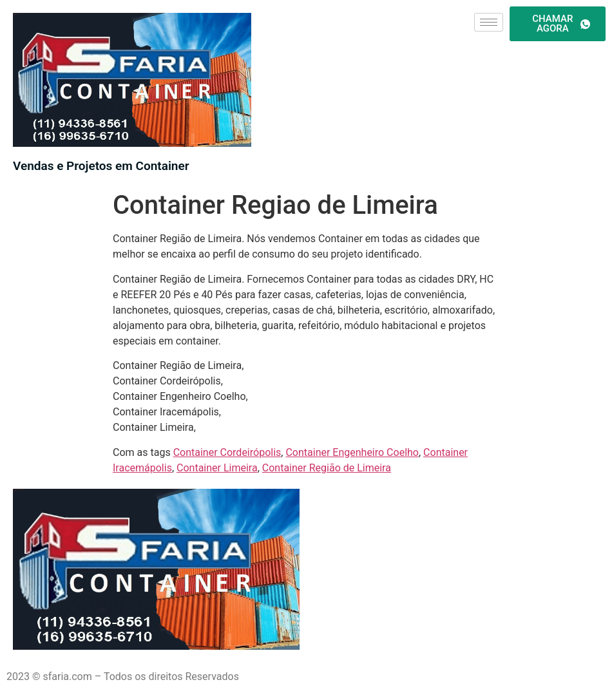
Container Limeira (217, 468)
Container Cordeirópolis (227, 452)
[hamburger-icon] (489, 22)
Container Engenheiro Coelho (352, 452)
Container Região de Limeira (327, 468)
